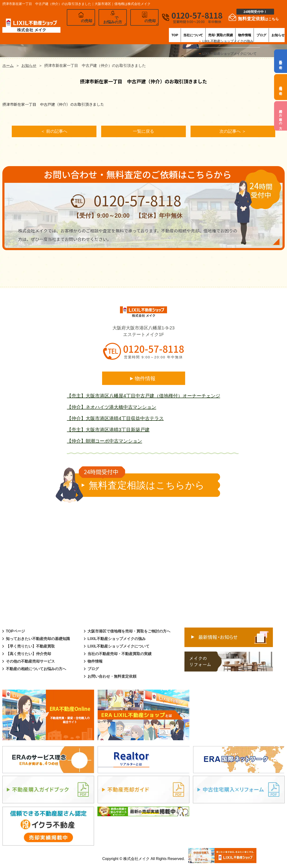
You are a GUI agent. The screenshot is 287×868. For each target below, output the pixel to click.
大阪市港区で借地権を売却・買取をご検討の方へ (129, 632)
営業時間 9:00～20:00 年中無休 (153, 358)
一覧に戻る (143, 132)
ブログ (252, 32)
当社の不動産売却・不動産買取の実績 (120, 654)
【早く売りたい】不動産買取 (30, 647)
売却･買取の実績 (193, 32)
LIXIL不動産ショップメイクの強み (117, 639)
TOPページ (15, 632)
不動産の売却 (281, 61)
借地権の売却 (281, 87)
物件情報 (227, 32)
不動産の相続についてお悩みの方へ (36, 670)
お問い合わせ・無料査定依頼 (112, 677)
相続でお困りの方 (281, 116)
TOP (124, 32)
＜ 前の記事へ (54, 132)
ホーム (8, 66)
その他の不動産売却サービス (30, 662)
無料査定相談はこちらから (142, 483)
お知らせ (277, 32)
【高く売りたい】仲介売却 (28, 654)
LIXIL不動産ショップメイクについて (118, 647)
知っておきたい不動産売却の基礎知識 (38, 639)
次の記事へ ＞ (233, 132)
